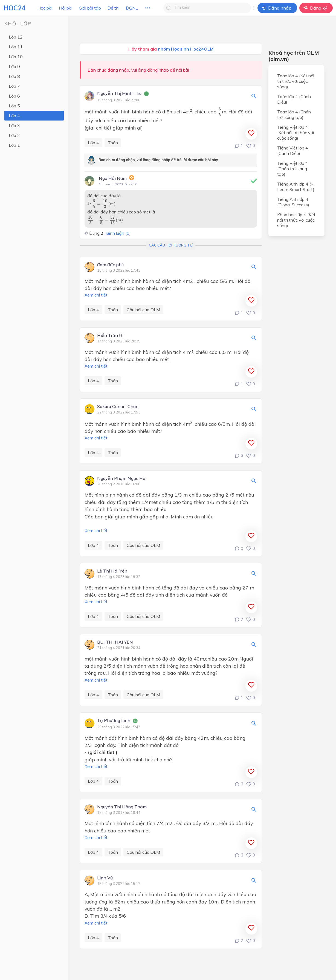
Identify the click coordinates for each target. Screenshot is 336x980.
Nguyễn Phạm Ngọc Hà (121, 479)
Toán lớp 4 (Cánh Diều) (294, 99)
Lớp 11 (16, 47)
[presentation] (189, 111)
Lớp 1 (14, 145)
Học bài (45, 8)
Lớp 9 (14, 66)
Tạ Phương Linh (114, 721)
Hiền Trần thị (111, 336)
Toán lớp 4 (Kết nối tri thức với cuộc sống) (296, 81)
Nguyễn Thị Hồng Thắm (122, 807)
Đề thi (113, 8)
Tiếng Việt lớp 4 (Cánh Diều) (293, 151)
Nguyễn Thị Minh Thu (119, 93)
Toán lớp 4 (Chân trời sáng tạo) (294, 115)
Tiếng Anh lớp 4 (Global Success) (293, 202)
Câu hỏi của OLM (143, 310)
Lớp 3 (14, 125)
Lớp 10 (16, 57)
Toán (113, 143)
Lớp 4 (14, 116)
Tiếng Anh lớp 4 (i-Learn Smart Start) (296, 187)
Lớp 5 (14, 106)
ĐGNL (132, 8)
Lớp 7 (14, 86)
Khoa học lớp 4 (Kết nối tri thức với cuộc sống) (296, 220)
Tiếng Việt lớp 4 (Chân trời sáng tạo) (293, 169)
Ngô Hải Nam (113, 178)
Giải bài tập (90, 8)
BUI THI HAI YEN (115, 642)
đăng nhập (158, 70)
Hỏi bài (66, 8)
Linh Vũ (105, 878)
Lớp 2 (14, 135)
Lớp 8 (14, 76)
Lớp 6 (14, 96)
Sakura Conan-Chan (118, 407)
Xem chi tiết (96, 295)
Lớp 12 (16, 37)
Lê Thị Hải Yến (112, 571)
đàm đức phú (110, 265)
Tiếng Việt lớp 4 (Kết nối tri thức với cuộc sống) (296, 133)
